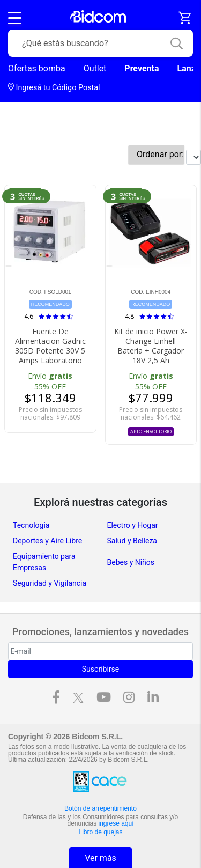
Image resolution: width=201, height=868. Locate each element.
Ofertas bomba (37, 68)
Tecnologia (31, 525)
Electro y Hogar (133, 525)
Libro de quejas (100, 832)
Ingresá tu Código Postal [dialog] (54, 87)
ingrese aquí (116, 823)
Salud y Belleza (132, 541)
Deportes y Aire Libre (47, 541)
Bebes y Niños (131, 562)
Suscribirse (100, 669)
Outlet (95, 68)
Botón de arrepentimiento (100, 808)
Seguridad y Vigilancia (50, 583)
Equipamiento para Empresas (44, 562)
